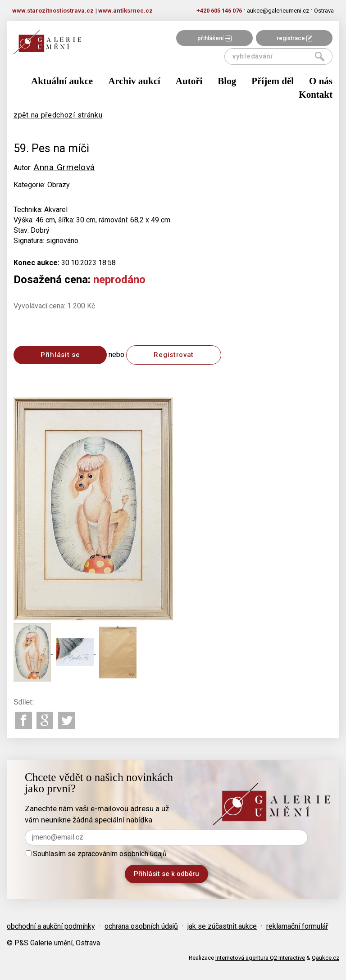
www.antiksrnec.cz (125, 11)
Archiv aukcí (134, 81)
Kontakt (316, 95)
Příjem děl (273, 81)
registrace (294, 38)
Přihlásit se (60, 355)
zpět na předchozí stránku (58, 115)
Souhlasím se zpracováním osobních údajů (96, 854)
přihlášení (214, 38)
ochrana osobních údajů (141, 926)
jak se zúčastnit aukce (222, 926)
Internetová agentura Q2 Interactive (260, 958)
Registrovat (174, 355)
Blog (227, 81)
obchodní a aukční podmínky (51, 926)
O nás (321, 81)
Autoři (189, 81)
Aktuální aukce (62, 81)
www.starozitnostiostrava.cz (53, 11)
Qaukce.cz (326, 958)
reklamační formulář (297, 926)
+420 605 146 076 (219, 11)
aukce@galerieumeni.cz (278, 11)
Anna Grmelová (64, 167)
